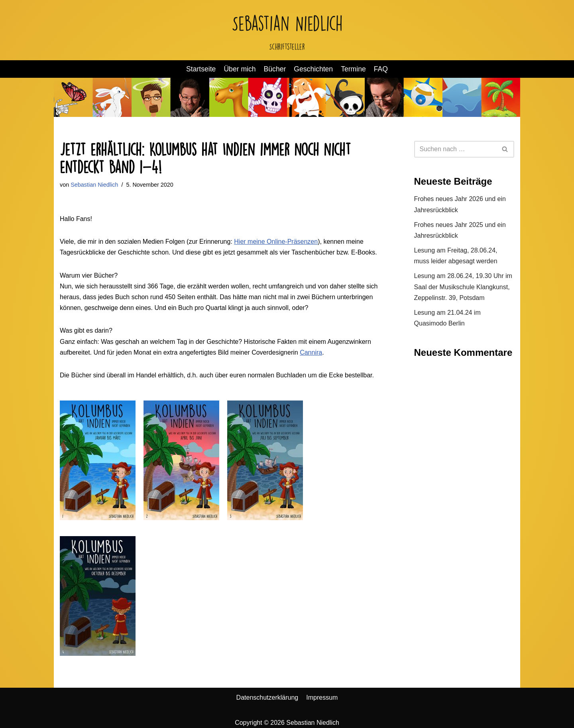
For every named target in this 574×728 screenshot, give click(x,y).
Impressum (322, 697)
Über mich (240, 69)
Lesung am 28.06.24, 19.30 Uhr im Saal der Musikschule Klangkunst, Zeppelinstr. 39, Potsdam (463, 287)
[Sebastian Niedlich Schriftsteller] (287, 30)
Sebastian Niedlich (94, 185)
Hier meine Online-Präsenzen (276, 242)
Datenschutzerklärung (267, 697)
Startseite (201, 69)
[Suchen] (455, 149)
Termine (353, 69)
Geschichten (313, 69)
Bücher (275, 69)
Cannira (311, 352)
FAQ (381, 69)
